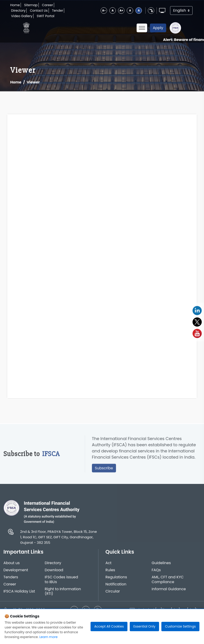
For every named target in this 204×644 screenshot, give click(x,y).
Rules (110, 572)
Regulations (116, 579)
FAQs (156, 572)
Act (108, 565)
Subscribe (104, 469)
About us (12, 565)
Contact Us (39, 11)
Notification (116, 586)
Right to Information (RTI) (63, 593)
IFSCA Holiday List (19, 593)
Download (54, 572)
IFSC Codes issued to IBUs (61, 581)
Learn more (48, 637)
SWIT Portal (45, 16)
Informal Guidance (169, 591)
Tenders (11, 579)
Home (15, 5)
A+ (121, 10)
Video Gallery (22, 16)
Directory (18, 11)
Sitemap (31, 5)
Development (16, 572)
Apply (158, 28)
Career (47, 5)
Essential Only (144, 626)
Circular (113, 593)
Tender (58, 11)
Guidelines (161, 565)
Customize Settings (180, 626)
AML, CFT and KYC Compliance (168, 581)
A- (104, 10)
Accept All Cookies (109, 626)
